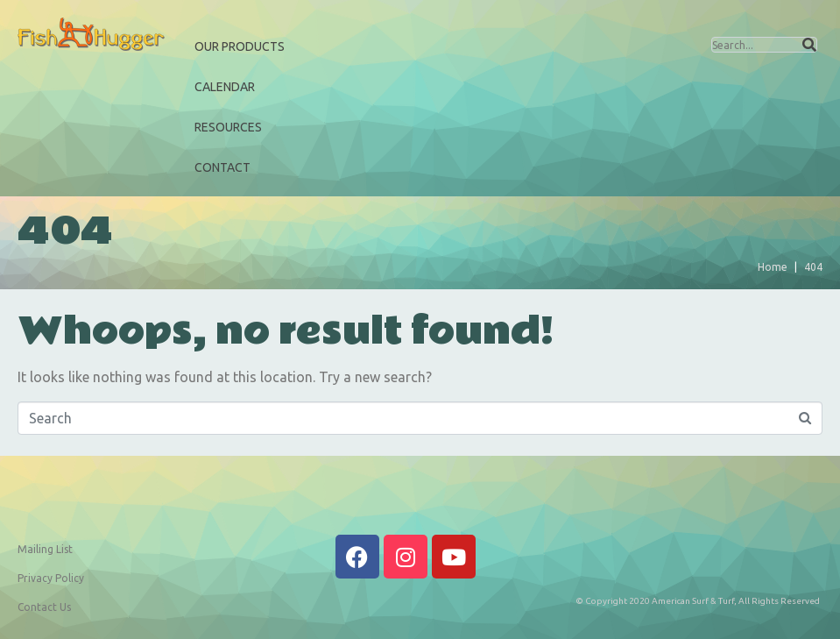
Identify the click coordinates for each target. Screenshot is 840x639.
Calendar (225, 87)
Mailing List (45, 549)
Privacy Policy (51, 578)
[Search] (809, 45)
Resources (228, 127)
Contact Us (44, 607)
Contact (222, 167)
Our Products (240, 46)
